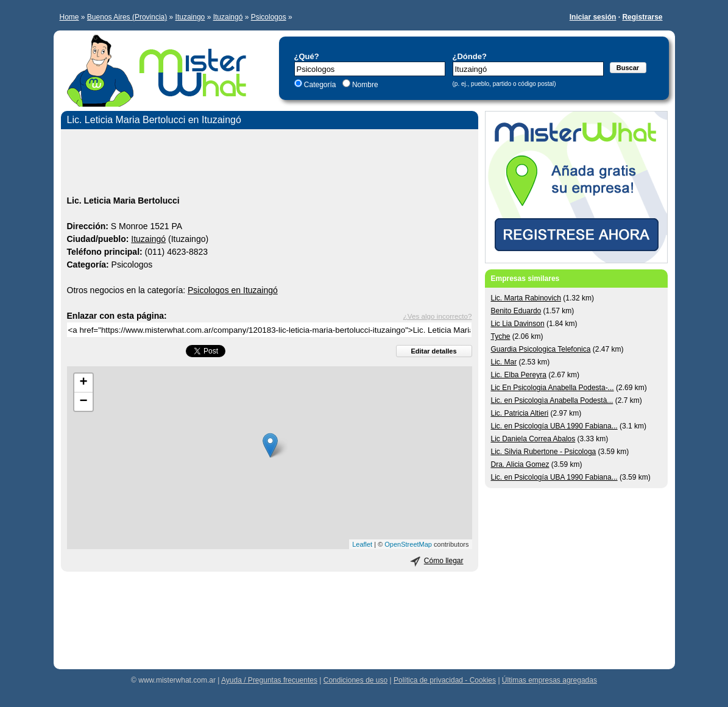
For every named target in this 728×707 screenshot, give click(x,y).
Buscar (628, 68)
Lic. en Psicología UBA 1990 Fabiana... (554, 426)
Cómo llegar (444, 561)
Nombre (364, 85)
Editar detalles (433, 351)
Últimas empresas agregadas (550, 680)
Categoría (320, 85)
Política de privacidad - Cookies (445, 680)
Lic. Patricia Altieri (520, 413)
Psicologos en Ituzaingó (233, 290)
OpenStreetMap (408, 544)
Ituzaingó (228, 17)
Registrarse (642, 17)
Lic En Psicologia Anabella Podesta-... (553, 388)
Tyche (501, 336)
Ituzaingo (190, 17)
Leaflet (362, 544)
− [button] (83, 402)
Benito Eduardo (516, 311)
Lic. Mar (504, 362)
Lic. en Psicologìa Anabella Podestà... (552, 400)
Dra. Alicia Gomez (520, 464)
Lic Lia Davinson (518, 324)
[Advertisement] (270, 164)
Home (69, 17)
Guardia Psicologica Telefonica (541, 349)
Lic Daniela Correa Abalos (533, 439)
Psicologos (269, 17)
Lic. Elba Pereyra (519, 375)
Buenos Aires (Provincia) (127, 17)
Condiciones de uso (355, 680)
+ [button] (83, 383)
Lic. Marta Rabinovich (526, 298)
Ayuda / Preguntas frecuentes (269, 680)
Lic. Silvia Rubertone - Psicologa (544, 452)
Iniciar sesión (593, 17)
